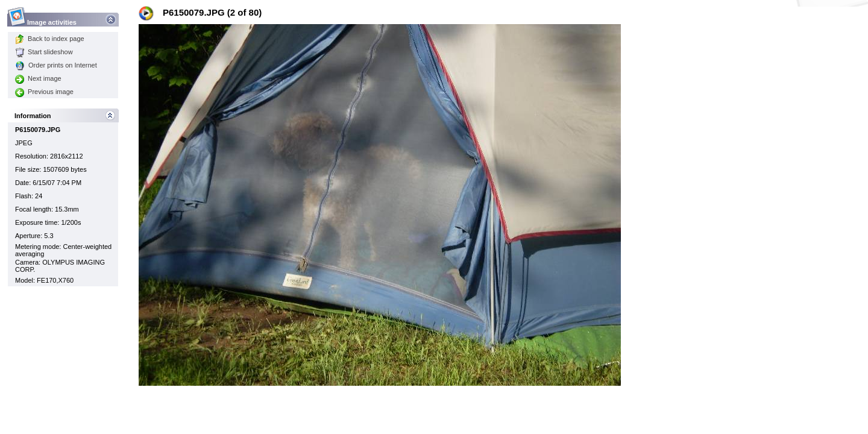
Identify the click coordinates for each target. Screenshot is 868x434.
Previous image (44, 92)
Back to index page (50, 39)
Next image (38, 78)
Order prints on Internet (56, 65)
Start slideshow (44, 52)
